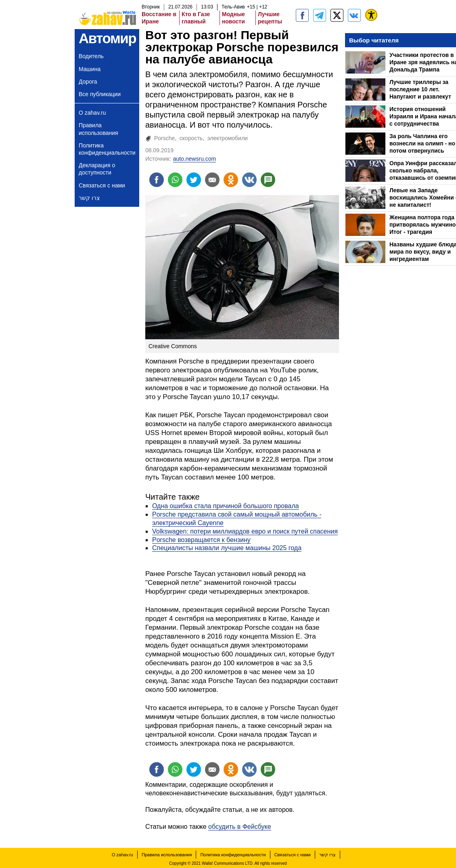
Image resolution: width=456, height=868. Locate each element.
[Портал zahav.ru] (354, 15)
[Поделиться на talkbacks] (268, 180)
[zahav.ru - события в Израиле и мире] (320, 15)
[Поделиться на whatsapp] (175, 180)
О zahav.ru (92, 113)
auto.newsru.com (195, 159)
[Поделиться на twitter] (194, 180)
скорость (191, 138)
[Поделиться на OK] (231, 180)
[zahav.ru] (302, 15)
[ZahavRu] (337, 15)
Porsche (164, 138)
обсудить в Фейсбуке (240, 827)
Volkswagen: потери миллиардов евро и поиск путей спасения (245, 531)
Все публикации (100, 94)
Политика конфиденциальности (107, 149)
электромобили (228, 138)
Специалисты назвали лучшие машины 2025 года (227, 548)
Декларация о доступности (97, 169)
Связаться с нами (102, 185)
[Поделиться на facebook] (157, 180)
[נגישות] (371, 15)
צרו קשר (89, 198)
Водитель (91, 56)
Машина (90, 69)
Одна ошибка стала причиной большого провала (226, 506)
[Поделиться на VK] (249, 180)
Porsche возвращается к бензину (201, 540)
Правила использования (98, 129)
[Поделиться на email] (212, 180)
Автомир (107, 38)
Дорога (88, 82)
